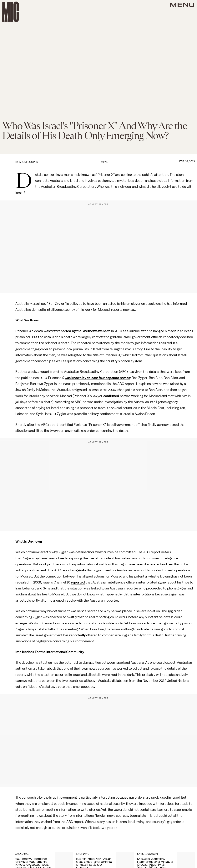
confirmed (111, 396)
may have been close (48, 558)
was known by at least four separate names (97, 378)
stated (43, 629)
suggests (79, 570)
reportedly (77, 635)
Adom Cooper (29, 162)
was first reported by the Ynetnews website (77, 331)
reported (78, 582)
